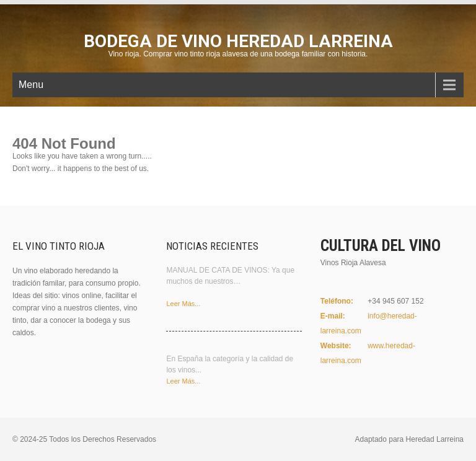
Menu (31, 85)
